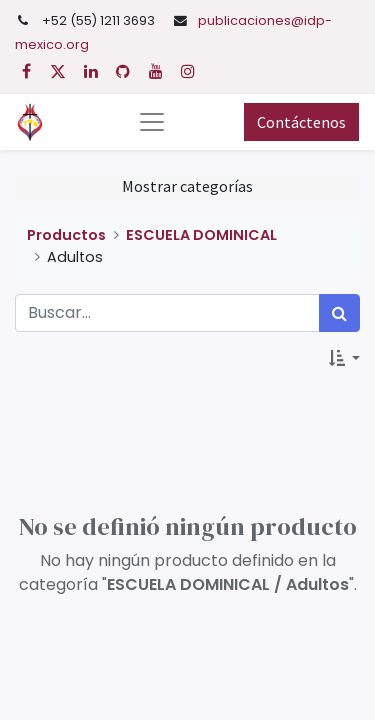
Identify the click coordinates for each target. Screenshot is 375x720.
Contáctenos (301, 122)
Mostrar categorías (187, 186)
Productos (66, 235)
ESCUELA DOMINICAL (201, 235)
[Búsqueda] (339, 313)
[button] (344, 358)
